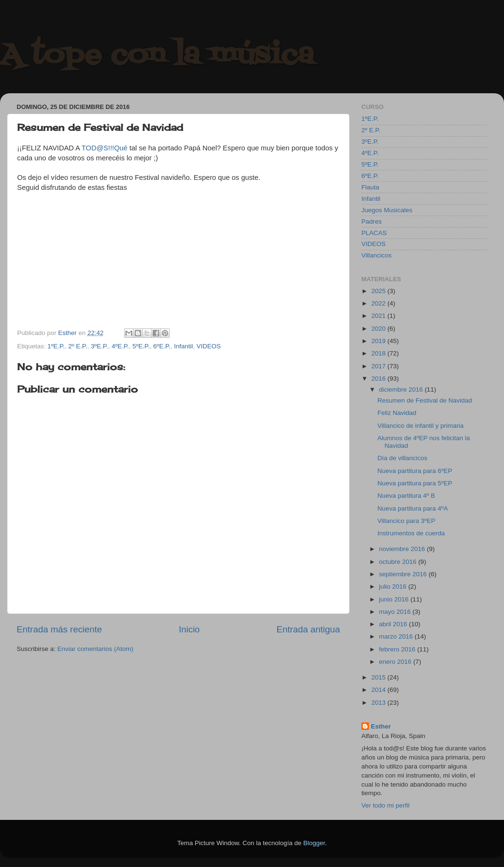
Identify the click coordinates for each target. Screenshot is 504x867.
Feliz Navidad (397, 413)
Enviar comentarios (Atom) (96, 649)
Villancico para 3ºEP (407, 521)
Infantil (184, 346)
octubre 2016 (399, 562)
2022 (379, 303)
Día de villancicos (402, 458)
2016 (379, 379)
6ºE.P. (162, 346)
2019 (379, 341)
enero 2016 (396, 662)
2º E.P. (78, 346)
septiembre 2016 (404, 574)
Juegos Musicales (387, 210)
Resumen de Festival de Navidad (425, 400)
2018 (379, 353)
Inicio (189, 629)
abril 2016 (394, 624)
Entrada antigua (308, 629)
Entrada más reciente (59, 629)
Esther (381, 726)
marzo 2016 (397, 636)
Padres (372, 222)
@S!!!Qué (112, 148)
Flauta (370, 187)
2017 (379, 366)
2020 (379, 329)
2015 (379, 677)
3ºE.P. (99, 346)
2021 (379, 316)
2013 (379, 703)
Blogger (314, 843)
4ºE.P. (120, 346)
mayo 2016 (396, 612)
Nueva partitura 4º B (406, 496)
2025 (379, 291)
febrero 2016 (398, 649)
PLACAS (374, 233)
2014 (379, 690)
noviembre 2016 (403, 549)
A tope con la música (157, 56)
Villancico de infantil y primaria (421, 426)
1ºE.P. (56, 346)
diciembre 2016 (402, 389)
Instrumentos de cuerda (411, 533)
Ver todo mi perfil (385, 805)
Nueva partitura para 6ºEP (415, 471)
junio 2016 (395, 599)
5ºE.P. (141, 346)
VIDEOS (208, 346)
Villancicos (377, 255)
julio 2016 (394, 586)
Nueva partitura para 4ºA (413, 508)
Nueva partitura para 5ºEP (415, 483)
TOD (89, 148)
